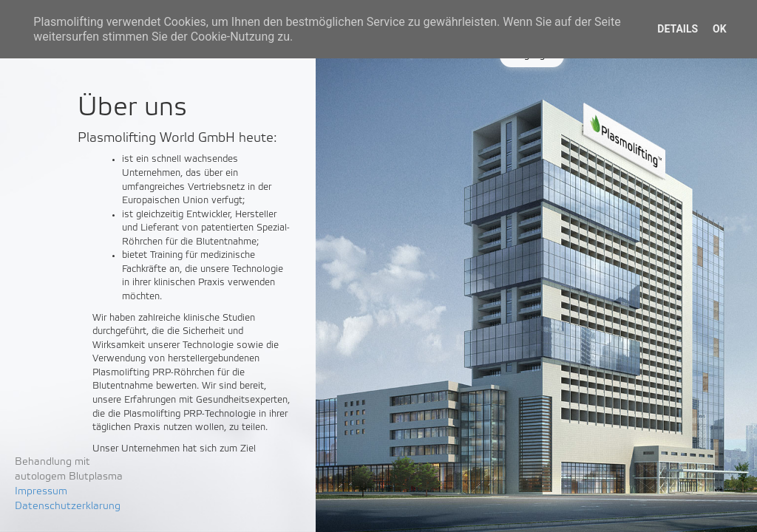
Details (678, 29)
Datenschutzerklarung (68, 507)
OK (720, 29)
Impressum (41, 492)
